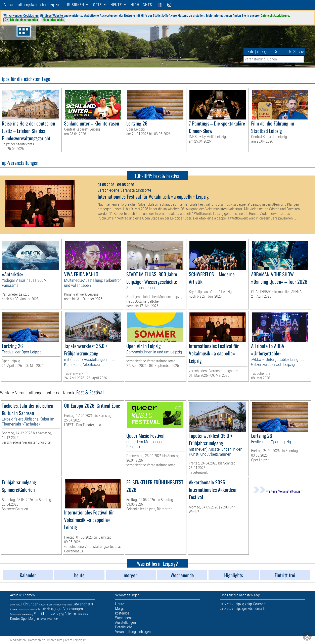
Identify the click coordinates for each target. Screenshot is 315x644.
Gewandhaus (83, 604)
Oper (24, 619)
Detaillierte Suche (289, 52)
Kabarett (14, 609)
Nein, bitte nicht (53, 20)
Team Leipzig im (76, 640)
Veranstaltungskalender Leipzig (32, 5)
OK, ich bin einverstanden (21, 20)
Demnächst (15, 605)
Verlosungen (73, 609)
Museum (34, 610)
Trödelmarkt (16, 614)
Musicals (44, 609)
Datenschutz (36, 640)
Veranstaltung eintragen (133, 632)
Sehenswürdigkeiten (63, 605)
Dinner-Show (46, 619)
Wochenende (24, 610)
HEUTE (116, 5)
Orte (97, 5)
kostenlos (122, 613)
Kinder (15, 618)
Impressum (55, 640)
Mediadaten (18, 640)
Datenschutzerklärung (275, 16)
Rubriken (76, 5)
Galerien (70, 614)
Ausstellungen (46, 605)
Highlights (141, 5)
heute (249, 52)
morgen (264, 52)
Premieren (82, 614)
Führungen (30, 604)
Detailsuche (124, 627)
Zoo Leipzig (57, 614)
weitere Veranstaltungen (278, 491)
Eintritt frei (42, 614)
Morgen (34, 619)
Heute (55, 619)
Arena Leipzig (28, 614)
